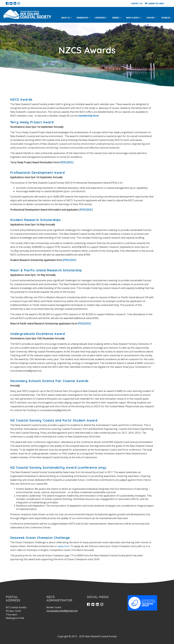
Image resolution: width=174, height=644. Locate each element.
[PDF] (63, 162)
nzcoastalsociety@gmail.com (62, 611)
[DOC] (70, 162)
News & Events (133, 18)
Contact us (137, 3)
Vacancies (166, 18)
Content (151, 18)
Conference (100, 18)
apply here (64, 546)
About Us (66, 18)
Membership (82, 18)
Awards (116, 18)
